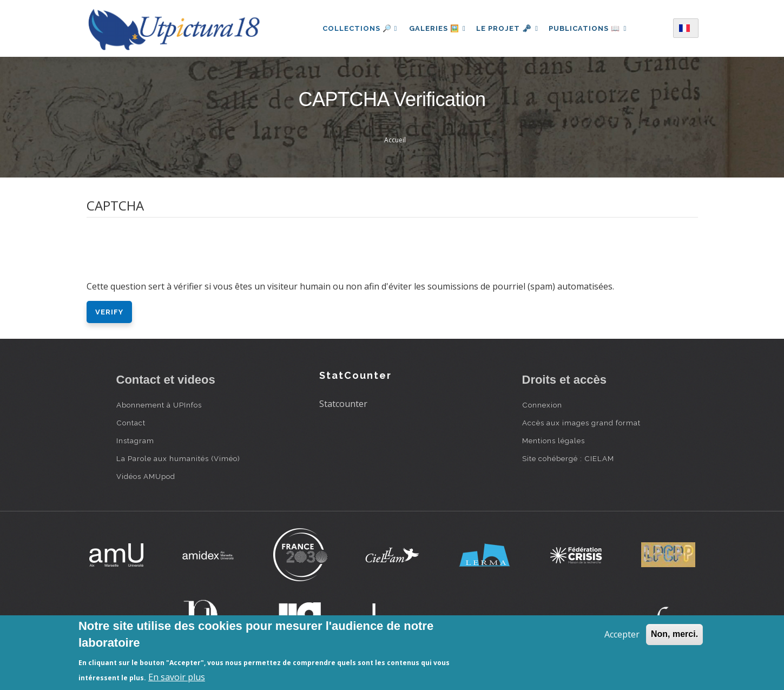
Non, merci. (674, 634)
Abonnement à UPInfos (159, 405)
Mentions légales (554, 441)
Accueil (395, 140)
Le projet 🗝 (507, 28)
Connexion (542, 405)
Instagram (135, 441)
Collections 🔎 (357, 28)
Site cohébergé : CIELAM (568, 458)
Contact (131, 423)
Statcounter (343, 404)
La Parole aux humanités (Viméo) (178, 458)
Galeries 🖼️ (435, 28)
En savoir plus (177, 677)
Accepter (622, 634)
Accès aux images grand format (581, 423)
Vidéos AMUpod (146, 476)
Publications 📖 (590, 28)
